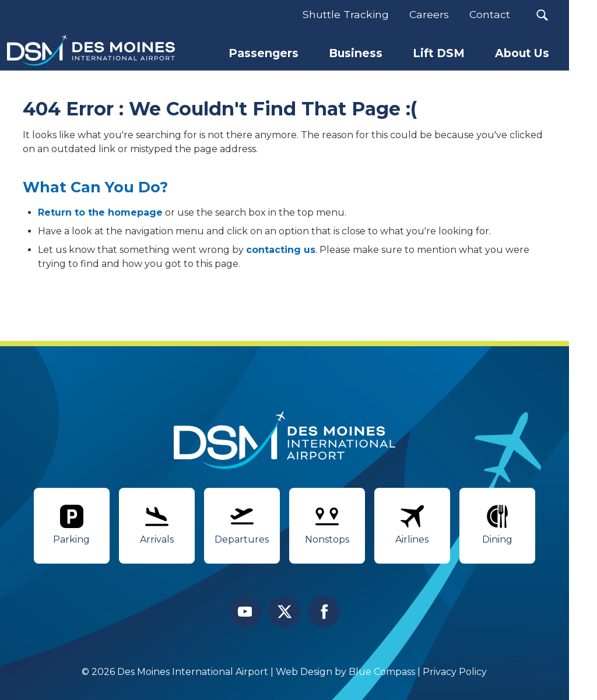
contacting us (281, 250)
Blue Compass (382, 672)
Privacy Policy (455, 672)
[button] (542, 15)
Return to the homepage (100, 212)
